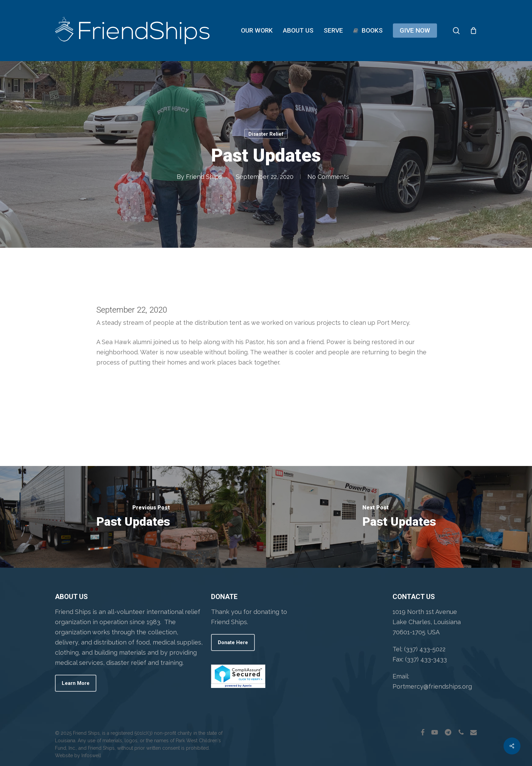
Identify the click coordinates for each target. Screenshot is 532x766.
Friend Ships (204, 177)
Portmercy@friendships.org (432, 686)
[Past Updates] (133, 517)
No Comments (328, 177)
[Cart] (474, 31)
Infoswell (91, 755)
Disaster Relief (266, 134)
